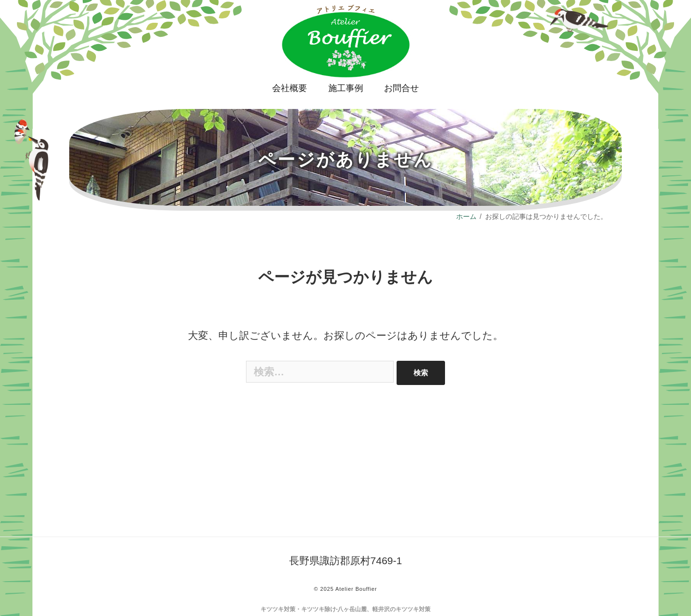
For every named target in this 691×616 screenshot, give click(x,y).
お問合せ (401, 88)
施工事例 (346, 88)
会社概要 (290, 88)
